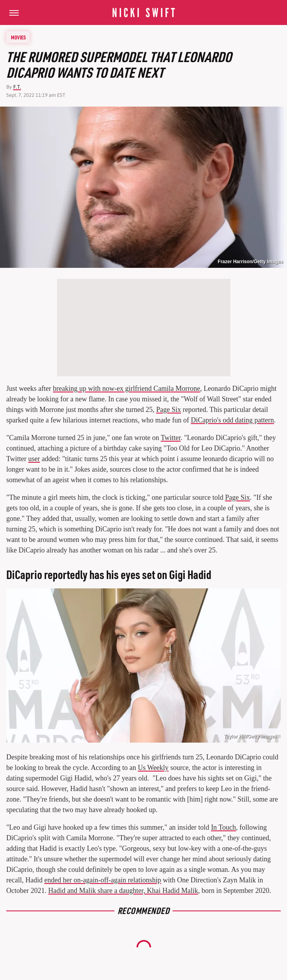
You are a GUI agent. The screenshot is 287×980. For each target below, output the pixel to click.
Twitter (171, 438)
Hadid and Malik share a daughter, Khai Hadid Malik (123, 891)
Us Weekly (153, 768)
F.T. (17, 87)
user (34, 459)
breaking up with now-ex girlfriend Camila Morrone (126, 388)
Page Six (169, 410)
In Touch (223, 827)
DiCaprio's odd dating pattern (233, 420)
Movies (18, 37)
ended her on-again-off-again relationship (102, 880)
